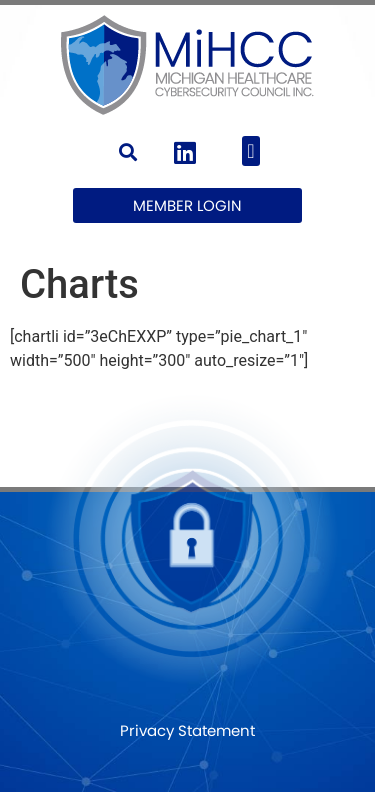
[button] (128, 151)
